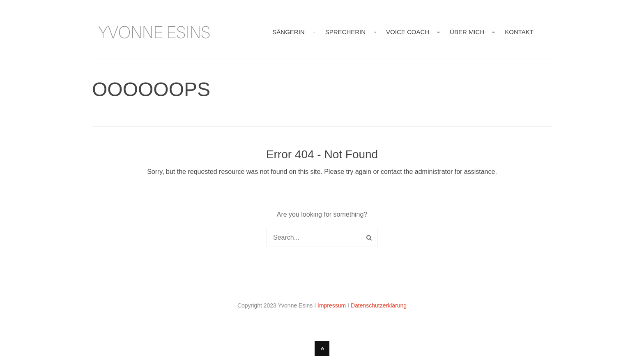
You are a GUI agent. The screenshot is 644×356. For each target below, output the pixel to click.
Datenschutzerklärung (379, 305)
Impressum (332, 305)
